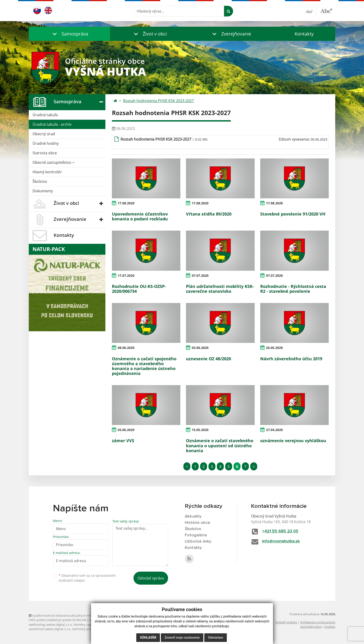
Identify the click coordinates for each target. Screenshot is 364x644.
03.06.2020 (200, 348)
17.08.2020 (126, 203)
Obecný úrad (44, 134)
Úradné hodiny (46, 143)
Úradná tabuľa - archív (52, 124)
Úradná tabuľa (45, 115)
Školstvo (40, 181)
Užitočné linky (198, 541)
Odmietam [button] (216, 638)
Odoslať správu (151, 578)
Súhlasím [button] (148, 638)
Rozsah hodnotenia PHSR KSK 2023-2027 (158, 101)
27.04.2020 (274, 430)
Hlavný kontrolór (47, 172)
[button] (69, 34)
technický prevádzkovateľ (90, 629)
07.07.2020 (200, 275)
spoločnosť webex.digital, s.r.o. (50, 629)
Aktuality (193, 516)
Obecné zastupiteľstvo (54, 162)
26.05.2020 (274, 348)
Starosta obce (45, 153)
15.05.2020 (200, 430)
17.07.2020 (126, 275)
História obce (198, 523)
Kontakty (304, 34)
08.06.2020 (126, 348)
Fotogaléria (196, 535)
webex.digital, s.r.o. (59, 625)
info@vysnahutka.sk (281, 541)
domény (80, 625)
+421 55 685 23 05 (280, 531)
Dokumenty (43, 191)
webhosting (37, 625)
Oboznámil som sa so (87, 578)
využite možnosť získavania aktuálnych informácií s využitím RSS (75, 615)
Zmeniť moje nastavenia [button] (182, 638)
